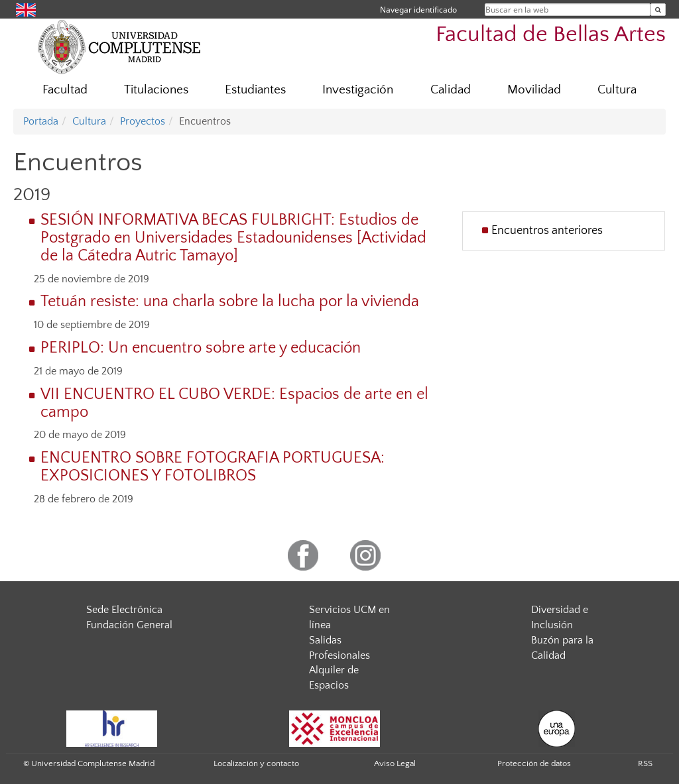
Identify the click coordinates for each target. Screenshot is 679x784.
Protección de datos (534, 763)
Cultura (617, 90)
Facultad (65, 90)
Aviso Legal (395, 763)
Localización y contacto (256, 763)
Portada (41, 121)
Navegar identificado (418, 10)
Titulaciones (156, 90)
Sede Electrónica (124, 610)
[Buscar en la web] (658, 10)
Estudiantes (255, 90)
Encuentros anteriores (547, 231)
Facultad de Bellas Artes (551, 35)
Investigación (358, 90)
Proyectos (143, 121)
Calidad (451, 90)
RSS (645, 763)
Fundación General (129, 625)
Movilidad (534, 90)
